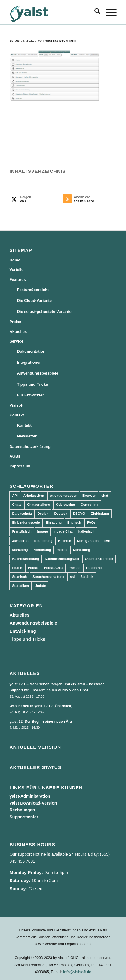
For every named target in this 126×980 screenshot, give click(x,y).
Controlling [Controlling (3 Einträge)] (90, 505)
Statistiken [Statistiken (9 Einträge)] (20, 586)
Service (16, 341)
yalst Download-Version (33, 803)
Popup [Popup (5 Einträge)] (33, 568)
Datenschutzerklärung (30, 447)
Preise (15, 322)
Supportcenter (24, 817)
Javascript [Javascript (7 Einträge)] (20, 541)
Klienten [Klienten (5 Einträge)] (65, 541)
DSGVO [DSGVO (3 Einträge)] (79, 514)
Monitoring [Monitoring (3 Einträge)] (82, 550)
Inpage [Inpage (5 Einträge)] (43, 531)
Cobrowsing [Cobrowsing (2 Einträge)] (66, 505)
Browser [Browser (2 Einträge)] (89, 496)
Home (15, 260)
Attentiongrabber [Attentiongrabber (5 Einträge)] (63, 496)
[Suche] (94, 12)
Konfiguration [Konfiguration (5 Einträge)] (88, 541)
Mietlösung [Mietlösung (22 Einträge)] (42, 550)
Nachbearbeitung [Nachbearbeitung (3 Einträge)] (26, 559)
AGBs (15, 456)
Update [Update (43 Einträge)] (40, 586)
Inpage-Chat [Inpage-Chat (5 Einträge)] (63, 531)
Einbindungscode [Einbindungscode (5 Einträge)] (26, 522)
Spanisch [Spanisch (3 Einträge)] (19, 577)
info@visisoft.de (77, 972)
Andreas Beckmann (60, 40)
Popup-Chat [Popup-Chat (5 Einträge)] (53, 568)
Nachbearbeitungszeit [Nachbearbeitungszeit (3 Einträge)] (62, 559)
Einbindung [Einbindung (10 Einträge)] (100, 514)
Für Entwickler (30, 395)
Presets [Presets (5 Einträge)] (75, 568)
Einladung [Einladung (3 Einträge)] (54, 522)
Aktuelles (18, 332)
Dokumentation (31, 351)
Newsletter (27, 436)
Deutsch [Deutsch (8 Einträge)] (61, 514)
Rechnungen (22, 810)
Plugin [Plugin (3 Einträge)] (17, 568)
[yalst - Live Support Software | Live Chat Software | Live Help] (52, 12)
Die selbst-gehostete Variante (44, 312)
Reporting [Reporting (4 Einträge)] (94, 568)
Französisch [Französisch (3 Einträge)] (22, 531)
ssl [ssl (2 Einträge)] (72, 577)
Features (17, 280)
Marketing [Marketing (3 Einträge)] (20, 550)
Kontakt (17, 415)
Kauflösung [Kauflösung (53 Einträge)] (43, 541)
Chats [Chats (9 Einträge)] (17, 505)
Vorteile (16, 270)
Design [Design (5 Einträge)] (43, 514)
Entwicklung (23, 631)
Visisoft (16, 405)
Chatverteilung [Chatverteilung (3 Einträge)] (39, 505)
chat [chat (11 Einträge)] (105, 496)
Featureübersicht (33, 290)
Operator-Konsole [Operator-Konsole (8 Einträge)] (99, 559)
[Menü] (108, 12)
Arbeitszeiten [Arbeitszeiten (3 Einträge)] (34, 496)
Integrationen (29, 362)
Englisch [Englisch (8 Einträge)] (74, 522)
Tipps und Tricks (32, 384)
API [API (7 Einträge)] (15, 496)
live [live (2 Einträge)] (107, 541)
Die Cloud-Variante (34, 300)
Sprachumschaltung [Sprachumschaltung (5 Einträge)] (48, 577)
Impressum (20, 466)
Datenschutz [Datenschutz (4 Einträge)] (22, 514)
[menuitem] (94, 12)
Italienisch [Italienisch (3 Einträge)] (87, 531)
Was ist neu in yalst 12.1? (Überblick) (41, 706)
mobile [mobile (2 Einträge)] (62, 550)
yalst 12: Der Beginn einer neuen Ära (41, 722)
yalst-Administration (30, 796)
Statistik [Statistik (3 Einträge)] (87, 577)
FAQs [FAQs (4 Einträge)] (91, 522)
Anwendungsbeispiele (37, 373)
